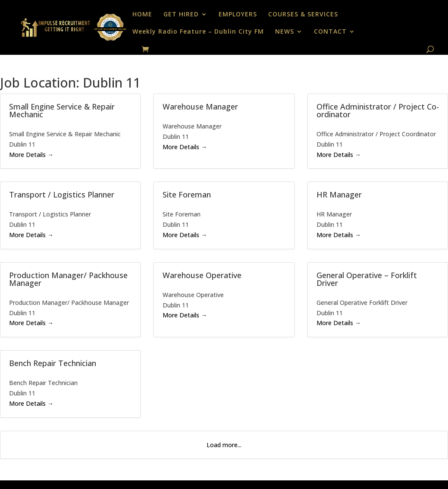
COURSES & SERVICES (303, 15)
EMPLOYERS (238, 15)
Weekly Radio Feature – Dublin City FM (198, 32)
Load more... (224, 445)
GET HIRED (181, 15)
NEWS (285, 32)
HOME (142, 15)
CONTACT (330, 32)
